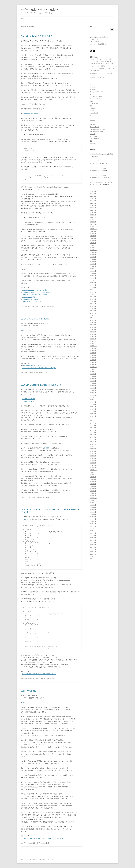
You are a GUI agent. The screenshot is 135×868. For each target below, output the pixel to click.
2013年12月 (93, 367)
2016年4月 (93, 306)
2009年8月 (93, 479)
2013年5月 (93, 383)
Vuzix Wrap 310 (29, 691)
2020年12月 (93, 226)
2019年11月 (93, 248)
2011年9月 (93, 425)
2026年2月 (93, 196)
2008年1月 (93, 524)
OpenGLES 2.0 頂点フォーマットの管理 (34, 295)
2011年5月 (93, 432)
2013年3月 (93, 388)
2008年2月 (93, 521)
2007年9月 (93, 533)
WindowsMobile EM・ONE (98, 129)
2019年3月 (93, 262)
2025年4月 (93, 201)
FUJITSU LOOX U (27, 330)
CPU (91, 94)
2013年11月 (93, 369)
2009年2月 (93, 493)
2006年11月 (93, 556)
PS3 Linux (93, 108)
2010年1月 (93, 467)
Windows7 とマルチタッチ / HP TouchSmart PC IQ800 (39, 368)
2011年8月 (93, 428)
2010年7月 (93, 453)
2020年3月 (93, 238)
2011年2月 (93, 439)
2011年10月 (93, 423)
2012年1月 (93, 416)
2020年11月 (93, 229)
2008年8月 (93, 507)
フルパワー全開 (94, 42)
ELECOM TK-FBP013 (28, 399)
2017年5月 (93, 287)
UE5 (91, 117)
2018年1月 (93, 278)
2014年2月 (93, 362)
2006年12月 (93, 554)
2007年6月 (93, 540)
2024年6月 (93, 212)
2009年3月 (93, 491)
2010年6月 (93, 456)
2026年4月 (93, 191)
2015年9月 (93, 320)
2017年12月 (93, 280)
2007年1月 (93, 552)
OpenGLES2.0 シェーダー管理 (31, 302)
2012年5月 (93, 407)
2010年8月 (93, 451)
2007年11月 (93, 528)
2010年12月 (93, 444)
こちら (23, 519)
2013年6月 (93, 381)
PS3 (91, 106)
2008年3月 (93, 519)
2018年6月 (93, 273)
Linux (92, 101)
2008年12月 (93, 498)
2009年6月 (93, 484)
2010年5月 (93, 458)
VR (91, 122)
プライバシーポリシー (27, 860)
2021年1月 (93, 224)
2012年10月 (93, 400)
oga (103, 163)
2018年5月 (93, 276)
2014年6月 (93, 353)
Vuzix (24, 703)
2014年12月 (93, 341)
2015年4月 (93, 332)
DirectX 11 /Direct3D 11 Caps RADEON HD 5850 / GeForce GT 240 (50, 511)
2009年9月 (93, 477)
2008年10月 (93, 503)
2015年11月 (93, 315)
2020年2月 (93, 241)
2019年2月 (93, 264)
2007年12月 (93, 526)
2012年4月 (93, 409)
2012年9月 (93, 402)
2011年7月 (93, 430)
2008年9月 (93, 505)
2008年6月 (93, 512)
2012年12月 (93, 395)
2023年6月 (93, 222)
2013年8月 (93, 376)
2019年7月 (93, 252)
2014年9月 (93, 348)
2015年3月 (93, 334)
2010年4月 (93, 460)
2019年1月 (93, 266)
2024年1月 (93, 215)
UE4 (91, 115)
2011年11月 (93, 421)
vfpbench (93, 120)
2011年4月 (93, 435)
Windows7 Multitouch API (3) (31, 365)
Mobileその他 (94, 103)
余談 (91, 141)
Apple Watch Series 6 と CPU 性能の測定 (101, 154)
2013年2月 (93, 390)
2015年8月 (93, 322)
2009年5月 (93, 486)
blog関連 (92, 89)
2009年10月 (93, 475)
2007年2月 (93, 549)
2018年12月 (93, 269)
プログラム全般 (94, 139)
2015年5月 (93, 329)
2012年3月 (93, 411)
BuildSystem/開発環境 (96, 92)
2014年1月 (93, 365)
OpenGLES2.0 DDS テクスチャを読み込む (35, 290)
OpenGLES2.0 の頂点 (29, 297)
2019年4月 (93, 259)
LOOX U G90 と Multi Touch (35, 319)
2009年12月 (93, 470)
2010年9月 (93, 449)
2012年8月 (93, 404)
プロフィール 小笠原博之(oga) (98, 44)
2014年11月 (93, 343)
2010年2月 (93, 465)
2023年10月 (93, 219)
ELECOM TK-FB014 (28, 401)
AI (90, 85)
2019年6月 (93, 255)
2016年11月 (93, 292)
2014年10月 (93, 346)
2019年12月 (93, 245)
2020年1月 (93, 243)
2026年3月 (93, 194)
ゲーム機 (92, 134)
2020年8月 (93, 231)
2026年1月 (93, 198)
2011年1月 (93, 442)
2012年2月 (93, 414)
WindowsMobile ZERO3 (97, 132)
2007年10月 (93, 531)
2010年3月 (93, 463)
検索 (91, 27)
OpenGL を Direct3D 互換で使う (37, 36)
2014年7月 (93, 350)
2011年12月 (93, 418)
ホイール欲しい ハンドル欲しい (39, 9)
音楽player (93, 143)
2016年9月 (93, 297)
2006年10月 (93, 559)
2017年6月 (93, 285)
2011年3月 (93, 437)
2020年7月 (93, 234)
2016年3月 (93, 308)
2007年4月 (93, 545)
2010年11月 (93, 446)
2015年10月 (93, 318)
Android (92, 87)
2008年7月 (93, 510)
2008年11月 (93, 500)
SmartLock (93, 110)
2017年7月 (93, 283)
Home (22, 19)
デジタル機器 (31, 497)
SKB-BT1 (47, 448)
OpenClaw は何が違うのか (97, 78)
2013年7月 (93, 379)
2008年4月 (93, 517)
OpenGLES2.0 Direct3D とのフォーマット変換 (37, 292)
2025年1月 (93, 208)
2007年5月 (93, 542)
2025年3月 (93, 203)
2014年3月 (93, 360)
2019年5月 (93, 257)
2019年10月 (93, 250)
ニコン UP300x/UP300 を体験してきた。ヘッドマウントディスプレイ (44, 838)
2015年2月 (93, 336)
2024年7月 (93, 210)
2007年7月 (93, 538)
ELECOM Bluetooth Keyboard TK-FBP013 (41, 385)
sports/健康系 (94, 113)
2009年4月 (93, 489)
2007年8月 (93, 535)
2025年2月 (93, 205)
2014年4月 (93, 358)
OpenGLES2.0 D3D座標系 (30, 113)
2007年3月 (93, 547)
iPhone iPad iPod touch (97, 99)
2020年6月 (93, 236)
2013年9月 (93, 374)
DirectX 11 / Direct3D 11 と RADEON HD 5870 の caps (39, 674)
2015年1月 (93, 339)
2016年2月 (93, 311)
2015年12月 (93, 313)
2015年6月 (93, 327)
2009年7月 (93, 482)
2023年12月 (93, 217)
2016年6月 (93, 301)
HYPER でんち (94, 39)
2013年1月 (93, 393)
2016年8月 (93, 299)
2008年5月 (93, 514)
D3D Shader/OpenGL (34, 306)
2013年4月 (93, 386)
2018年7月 (93, 271)
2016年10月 (93, 294)
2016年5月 (93, 304)
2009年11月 (93, 472)
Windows (30, 373)
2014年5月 (93, 355)
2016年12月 (93, 290)
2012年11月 (93, 397)
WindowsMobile (95, 127)
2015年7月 (93, 325)
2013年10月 (93, 372)
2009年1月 (93, 496)
